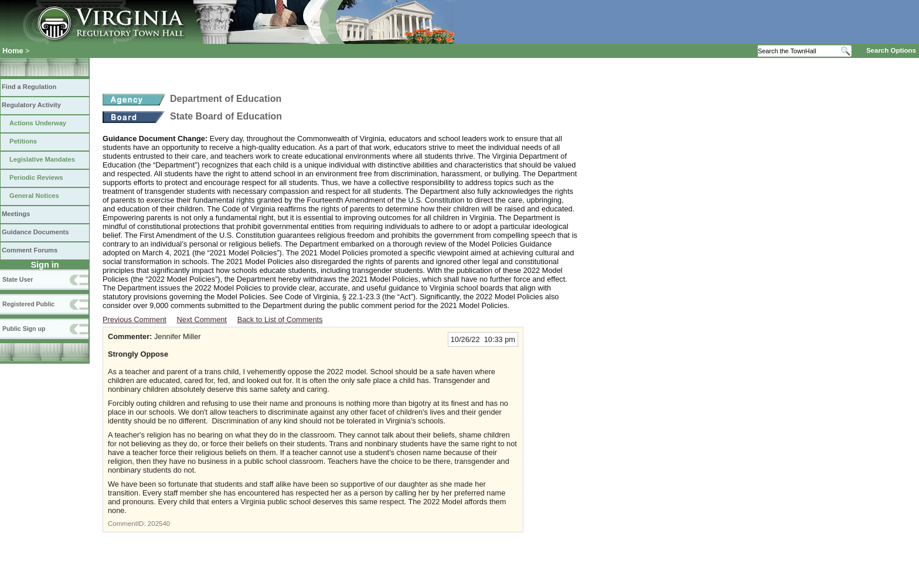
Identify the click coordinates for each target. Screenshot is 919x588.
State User (18, 279)
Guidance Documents (35, 232)
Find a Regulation (29, 87)
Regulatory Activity (31, 105)
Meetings (16, 214)
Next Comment (202, 319)
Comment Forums (30, 250)
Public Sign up (24, 329)
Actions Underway (38, 123)
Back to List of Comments (280, 319)
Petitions (23, 141)
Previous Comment (135, 319)
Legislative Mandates (42, 159)
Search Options (891, 50)
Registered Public (28, 304)
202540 (159, 524)
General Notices (34, 196)
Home (13, 51)
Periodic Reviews (36, 177)
